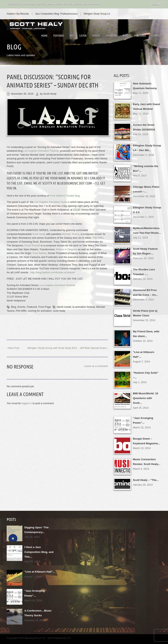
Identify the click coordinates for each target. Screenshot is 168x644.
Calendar (111, 36)
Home (44, 36)
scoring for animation (40, 311)
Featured (59, 36)
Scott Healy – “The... (145, 476)
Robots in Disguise (66, 249)
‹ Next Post (13, 348)
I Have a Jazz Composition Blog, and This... (38, 547)
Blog (125, 36)
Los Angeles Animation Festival (57, 285)
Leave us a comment (96, 366)
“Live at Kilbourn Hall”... (39, 567)
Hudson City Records (18, 14)
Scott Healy (50, 94)
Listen (83, 36)
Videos (96, 36)
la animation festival (84, 307)
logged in (27, 403)
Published (140, 36)
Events (22, 307)
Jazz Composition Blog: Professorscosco (56, 14)
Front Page (45, 307)
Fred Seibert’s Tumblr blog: (65, 196)
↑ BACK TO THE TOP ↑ (84, 639)
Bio (72, 36)
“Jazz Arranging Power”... (40, 586)
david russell (64, 307)
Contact (157, 36)
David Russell (32, 245)
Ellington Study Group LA (97, 14)
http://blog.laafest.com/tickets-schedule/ (53, 272)
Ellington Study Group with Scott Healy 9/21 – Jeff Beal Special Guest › (68, 348)
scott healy (59, 311)
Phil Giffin (21, 311)
